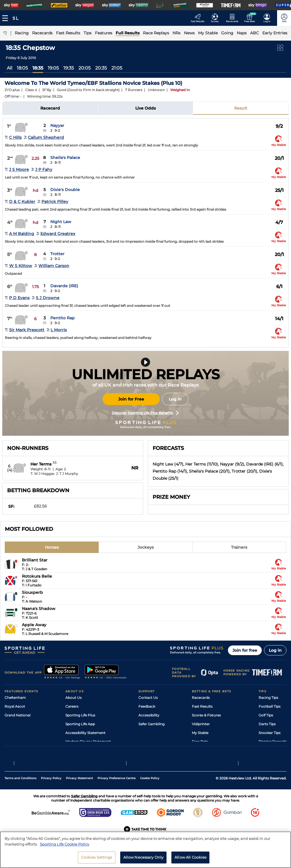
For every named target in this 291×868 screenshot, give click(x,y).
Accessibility (149, 715)
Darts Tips (267, 724)
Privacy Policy (51, 792)
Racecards (201, 698)
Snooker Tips (270, 733)
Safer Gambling (151, 724)
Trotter (57, 254)
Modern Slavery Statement (88, 742)
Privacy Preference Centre (117, 792)
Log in (175, 399)
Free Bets (200, 742)
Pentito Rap (63, 318)
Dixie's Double (65, 190)
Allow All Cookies (190, 860)
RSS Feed (73, 750)
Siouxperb (32, 592)
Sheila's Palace (65, 158)
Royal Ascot (15, 706)
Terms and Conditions (20, 792)
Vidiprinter (201, 724)
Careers (72, 706)
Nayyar (57, 125)
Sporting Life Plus (80, 715)
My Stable (200, 733)
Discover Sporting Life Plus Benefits (145, 413)
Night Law (61, 222)
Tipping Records (273, 742)
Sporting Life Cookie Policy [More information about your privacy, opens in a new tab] (65, 847)
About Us (73, 698)
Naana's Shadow (39, 609)
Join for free (245, 650)
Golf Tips (266, 715)
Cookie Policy (150, 792)
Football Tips (270, 706)
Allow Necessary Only (144, 860)
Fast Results (202, 706)
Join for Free (131, 399)
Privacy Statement (79, 792)
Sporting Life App (80, 724)
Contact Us (148, 698)
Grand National (17, 715)
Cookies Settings (97, 860)
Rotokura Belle (37, 576)
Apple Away (34, 625)
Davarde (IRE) (64, 286)
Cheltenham (15, 698)
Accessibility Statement (85, 733)
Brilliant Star (35, 560)
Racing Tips (268, 698)
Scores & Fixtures (206, 715)
